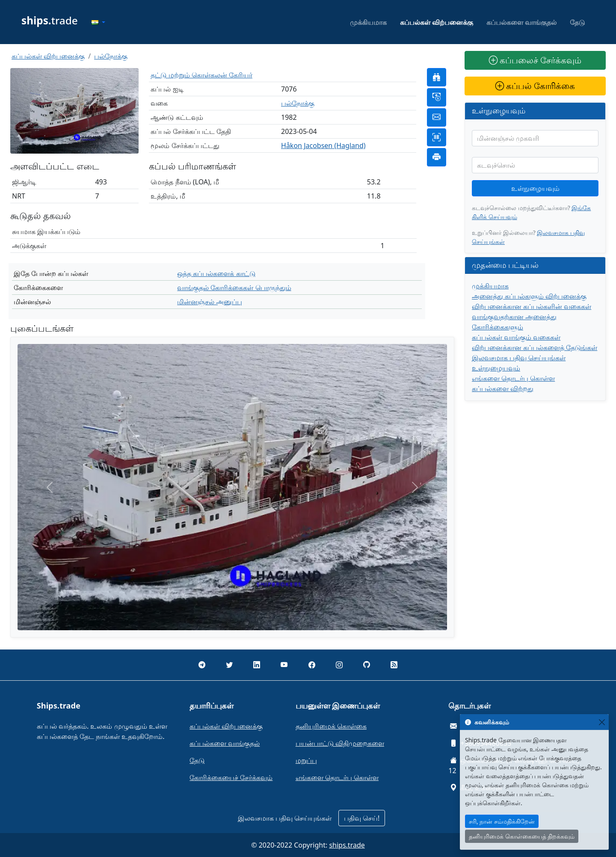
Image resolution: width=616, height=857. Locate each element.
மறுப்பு (306, 760)
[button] (98, 22)
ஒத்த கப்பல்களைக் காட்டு (216, 273)
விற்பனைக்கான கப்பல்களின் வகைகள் (532, 306)
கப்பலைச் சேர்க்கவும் (535, 60)
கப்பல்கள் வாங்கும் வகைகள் (516, 337)
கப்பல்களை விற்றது (503, 388)
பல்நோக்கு (111, 56)
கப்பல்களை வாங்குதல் (521, 22)
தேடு (577, 22)
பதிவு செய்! (362, 818)
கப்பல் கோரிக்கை (535, 86)
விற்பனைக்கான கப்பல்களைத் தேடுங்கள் (535, 347)
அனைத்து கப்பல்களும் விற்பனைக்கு (529, 296)
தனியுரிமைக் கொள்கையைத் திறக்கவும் (522, 836)
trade (50, 20)
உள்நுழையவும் (535, 188)
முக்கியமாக (368, 22)
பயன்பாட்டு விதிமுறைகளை (340, 743)
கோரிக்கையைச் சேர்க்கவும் (231, 777)
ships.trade (347, 845)
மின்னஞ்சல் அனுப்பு (210, 302)
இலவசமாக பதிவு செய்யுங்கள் (519, 358)
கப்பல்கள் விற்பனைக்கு (437, 22)
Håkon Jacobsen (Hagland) (323, 145)
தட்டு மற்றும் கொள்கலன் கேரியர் (201, 75)
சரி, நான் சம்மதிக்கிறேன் (502, 821)
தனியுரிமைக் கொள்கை (331, 726)
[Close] (602, 722)
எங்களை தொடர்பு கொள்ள (513, 378)
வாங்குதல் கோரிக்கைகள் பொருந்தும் (234, 288)
